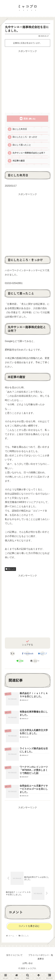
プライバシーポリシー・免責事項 (41, 957)
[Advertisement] (27, 81)
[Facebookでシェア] (27, 654)
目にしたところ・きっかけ (25, 137)
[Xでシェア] (12, 654)
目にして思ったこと (22, 145)
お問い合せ (28, 963)
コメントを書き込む (29, 926)
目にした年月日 (20, 129)
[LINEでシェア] (20, 661)
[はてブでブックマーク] (43, 654)
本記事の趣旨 (19, 161)
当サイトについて (14, 955)
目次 (26, 119)
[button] (35, 661)
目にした (10, 569)
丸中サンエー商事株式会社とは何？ (29, 153)
